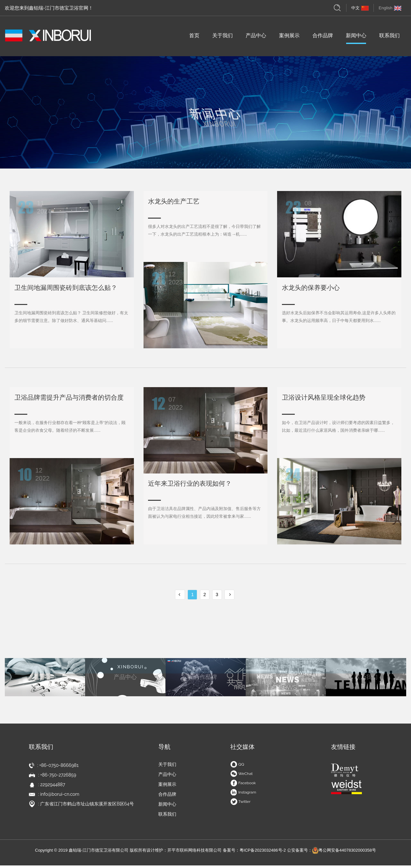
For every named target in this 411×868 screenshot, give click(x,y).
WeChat (241, 776)
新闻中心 (356, 38)
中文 (360, 8)
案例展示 (289, 38)
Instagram (243, 795)
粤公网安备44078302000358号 (344, 853)
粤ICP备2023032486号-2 (263, 853)
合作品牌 (323, 38)
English (390, 8)
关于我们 (223, 38)
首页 (194, 38)
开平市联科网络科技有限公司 (194, 853)
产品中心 (256, 38)
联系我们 (389, 38)
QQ (237, 767)
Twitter (240, 804)
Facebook (243, 786)
